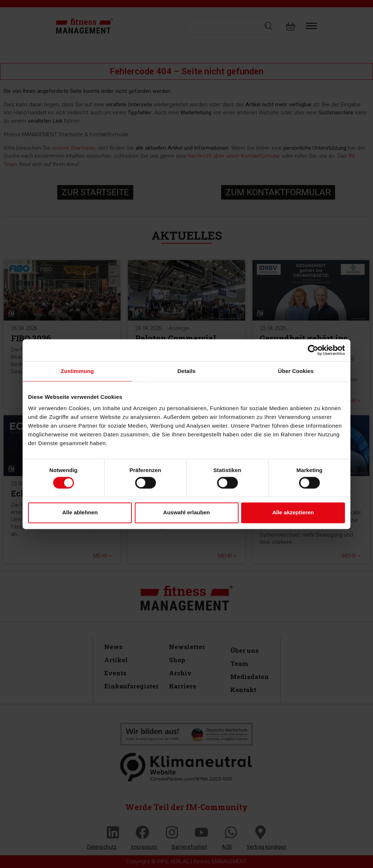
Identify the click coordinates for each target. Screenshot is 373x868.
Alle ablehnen (80, 513)
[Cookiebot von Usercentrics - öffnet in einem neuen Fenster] (313, 350)
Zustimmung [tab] (77, 371)
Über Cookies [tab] (296, 371)
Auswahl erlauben (186, 513)
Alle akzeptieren (293, 513)
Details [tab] (186, 371)
